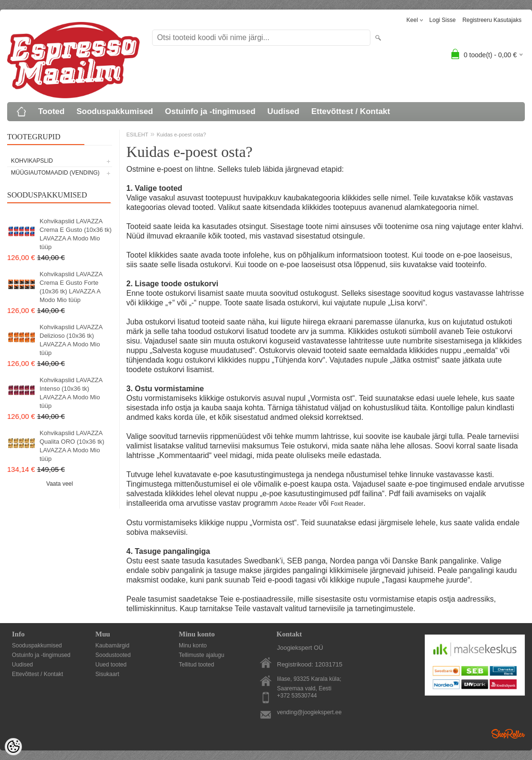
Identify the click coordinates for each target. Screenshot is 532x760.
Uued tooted (111, 665)
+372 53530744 (297, 696)
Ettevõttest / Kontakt (351, 111)
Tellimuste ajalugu (201, 655)
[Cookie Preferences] (13, 747)
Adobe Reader (298, 504)
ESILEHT (137, 135)
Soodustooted (113, 655)
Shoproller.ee (508, 734)
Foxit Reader (347, 504)
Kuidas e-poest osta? (181, 135)
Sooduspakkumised (115, 111)
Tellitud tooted (196, 665)
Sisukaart (107, 674)
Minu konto (193, 645)
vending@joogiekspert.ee (309, 712)
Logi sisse (443, 20)
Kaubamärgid (112, 645)
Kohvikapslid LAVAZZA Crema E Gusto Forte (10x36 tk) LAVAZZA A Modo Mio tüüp (71, 287)
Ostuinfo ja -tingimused (210, 111)
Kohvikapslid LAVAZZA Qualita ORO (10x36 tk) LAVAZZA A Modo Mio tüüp (72, 446)
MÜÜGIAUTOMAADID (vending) (55, 173)
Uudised (283, 111)
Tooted (51, 111)
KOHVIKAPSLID (32, 161)
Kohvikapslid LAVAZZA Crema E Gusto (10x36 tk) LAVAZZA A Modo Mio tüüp (76, 234)
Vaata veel (60, 484)
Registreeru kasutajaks (492, 20)
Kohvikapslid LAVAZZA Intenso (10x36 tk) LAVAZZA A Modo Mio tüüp (71, 393)
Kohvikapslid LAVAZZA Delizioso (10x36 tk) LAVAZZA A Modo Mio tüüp (71, 340)
